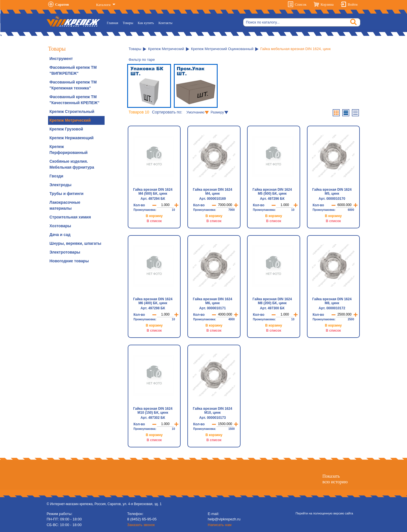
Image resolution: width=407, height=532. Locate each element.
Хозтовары (60, 226)
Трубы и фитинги (66, 194)
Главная (114, 22)
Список (301, 4)
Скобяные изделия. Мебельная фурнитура (72, 164)
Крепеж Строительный (72, 111)
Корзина (327, 4)
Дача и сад (60, 235)
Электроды (60, 185)
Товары (128, 23)
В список (154, 221)
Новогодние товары (69, 261)
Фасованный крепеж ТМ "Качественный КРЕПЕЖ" (74, 100)
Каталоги (104, 5)
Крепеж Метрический (70, 120)
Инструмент (61, 59)
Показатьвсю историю (335, 479)
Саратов (62, 4)
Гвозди (56, 176)
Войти (353, 4)
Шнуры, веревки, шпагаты (75, 243)
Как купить (146, 23)
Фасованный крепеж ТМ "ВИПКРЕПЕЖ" (73, 70)
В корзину (154, 216)
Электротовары (65, 252)
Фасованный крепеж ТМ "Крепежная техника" (73, 85)
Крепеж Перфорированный (69, 150)
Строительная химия (70, 217)
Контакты (166, 23)
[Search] (302, 22)
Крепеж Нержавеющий (72, 138)
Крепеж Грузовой (66, 129)
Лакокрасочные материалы (65, 205)
